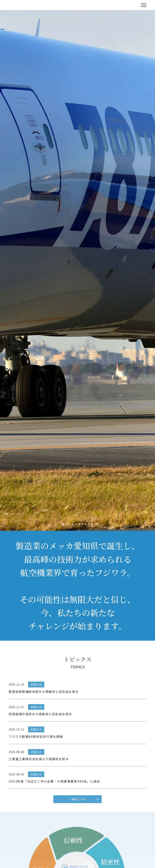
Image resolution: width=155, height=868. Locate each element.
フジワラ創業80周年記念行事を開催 (36, 744)
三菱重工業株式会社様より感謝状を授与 (39, 767)
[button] (63, 524)
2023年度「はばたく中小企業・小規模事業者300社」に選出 (54, 789)
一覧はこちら (77, 807)
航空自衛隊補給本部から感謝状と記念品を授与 (44, 699)
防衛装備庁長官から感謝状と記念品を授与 (40, 722)
